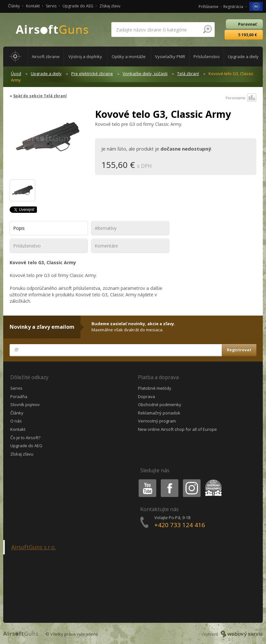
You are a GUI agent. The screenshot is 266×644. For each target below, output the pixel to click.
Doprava (146, 396)
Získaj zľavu (110, 6)
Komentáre (106, 246)
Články (14, 6)
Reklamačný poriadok (159, 413)
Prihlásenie (209, 7)
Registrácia (233, 7)
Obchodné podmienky (160, 405)
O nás (16, 421)
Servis (51, 6)
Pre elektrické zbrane (92, 74)
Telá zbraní (188, 74)
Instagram (191, 480)
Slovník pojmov (25, 405)
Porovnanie (241, 98)
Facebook (169, 480)
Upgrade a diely (46, 74)
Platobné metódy (155, 388)
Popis (19, 228)
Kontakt (33, 6)
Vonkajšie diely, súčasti (145, 74)
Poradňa (19, 396)
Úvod (16, 74)
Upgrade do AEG (78, 6)
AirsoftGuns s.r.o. (34, 547)
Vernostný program (157, 421)
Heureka (212, 480)
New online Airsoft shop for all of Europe (177, 429)
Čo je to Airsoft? (25, 438)
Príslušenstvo (27, 246)
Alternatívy (106, 228)
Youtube (146, 480)
